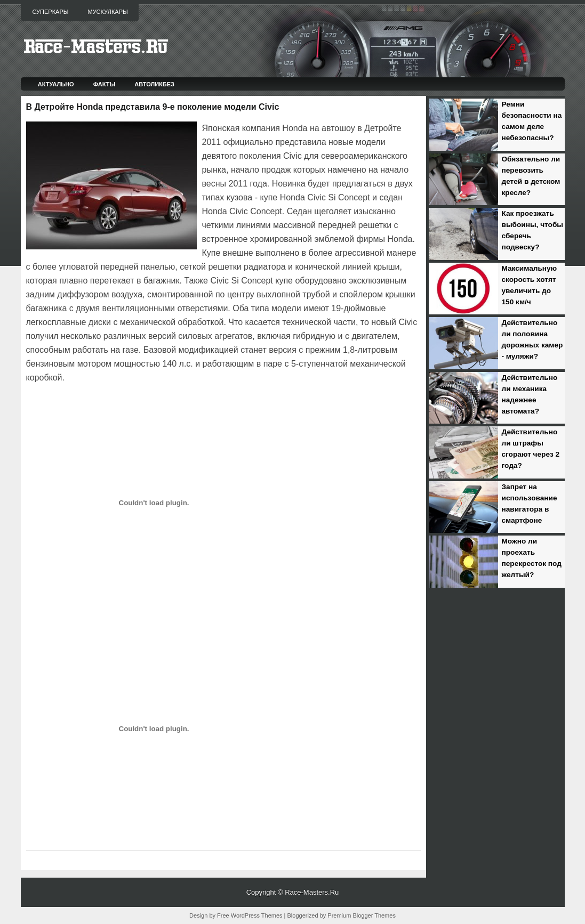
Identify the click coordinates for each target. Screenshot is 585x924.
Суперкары (51, 12)
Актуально (56, 84)
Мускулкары (107, 12)
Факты (105, 84)
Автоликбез (154, 84)
